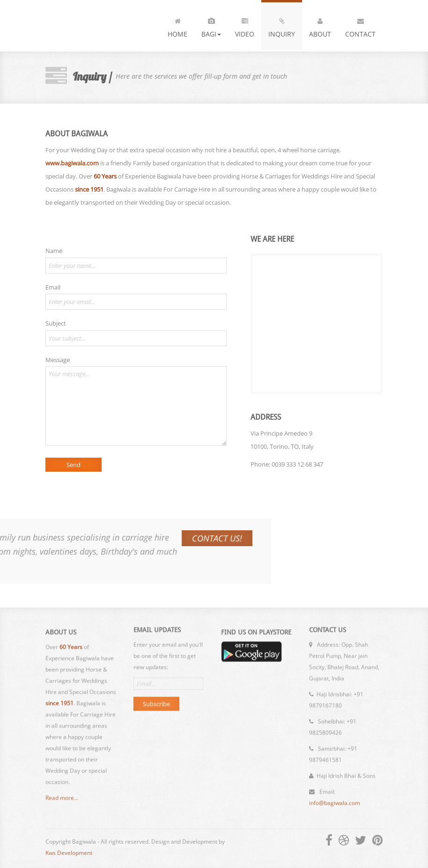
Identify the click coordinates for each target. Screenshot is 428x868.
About (320, 26)
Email (52, 287)
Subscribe (156, 699)
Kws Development (69, 853)
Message (57, 360)
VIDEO (245, 26)
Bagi (211, 26)
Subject (55, 323)
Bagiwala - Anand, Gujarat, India (96, 26)
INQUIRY (282, 26)
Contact (360, 26)
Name (53, 251)
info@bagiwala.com (335, 798)
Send (73, 465)
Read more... (62, 803)
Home (177, 26)
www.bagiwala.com (72, 163)
